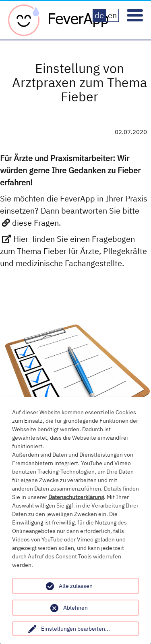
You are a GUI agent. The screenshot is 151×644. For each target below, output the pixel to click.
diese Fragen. (36, 223)
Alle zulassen (76, 586)
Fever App (58, 20)
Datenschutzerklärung (76, 497)
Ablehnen (75, 608)
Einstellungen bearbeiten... (75, 629)
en (112, 15)
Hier (21, 239)
